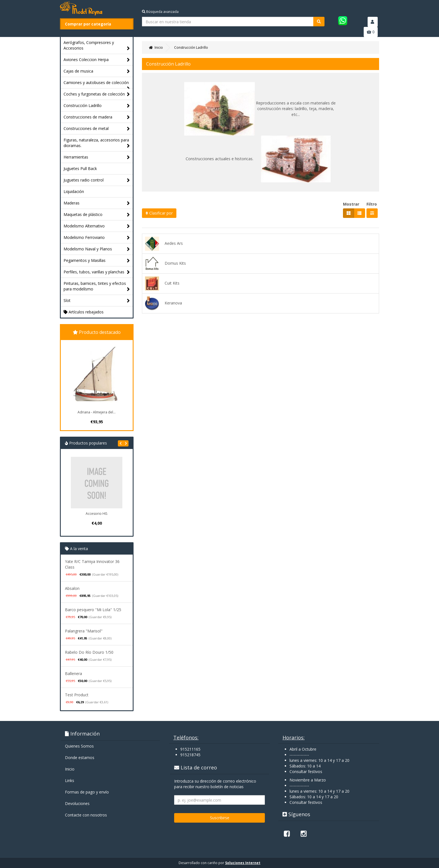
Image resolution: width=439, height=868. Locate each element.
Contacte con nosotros (86, 815)
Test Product (77, 695)
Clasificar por (159, 213)
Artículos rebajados (84, 312)
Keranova (164, 303)
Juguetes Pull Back (80, 168)
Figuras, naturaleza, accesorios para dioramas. (97, 143)
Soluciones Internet (243, 863)
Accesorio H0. (97, 514)
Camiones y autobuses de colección (97, 84)
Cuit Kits (162, 283)
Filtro (372, 204)
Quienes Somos (79, 746)
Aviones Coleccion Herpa (97, 60)
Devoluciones (77, 803)
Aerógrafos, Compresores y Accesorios (97, 46)
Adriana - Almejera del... (97, 412)
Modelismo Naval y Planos (97, 249)
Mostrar (351, 204)
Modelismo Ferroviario (97, 238)
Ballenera (73, 673)
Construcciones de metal (97, 129)
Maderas (97, 203)
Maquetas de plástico (97, 215)
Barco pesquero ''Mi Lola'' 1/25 (93, 610)
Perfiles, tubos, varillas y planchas (97, 272)
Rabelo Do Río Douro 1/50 (89, 652)
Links (70, 780)
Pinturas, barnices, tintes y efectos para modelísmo (97, 286)
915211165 (190, 749)
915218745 (190, 755)
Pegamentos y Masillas (97, 261)
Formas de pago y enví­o (87, 792)
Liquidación (74, 191)
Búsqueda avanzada (160, 12)
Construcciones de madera (97, 117)
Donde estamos (80, 758)
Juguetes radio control (97, 180)
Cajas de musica (97, 71)
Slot (97, 301)
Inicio (70, 769)
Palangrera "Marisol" (84, 631)
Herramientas (97, 157)
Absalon (72, 588)
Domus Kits (165, 264)
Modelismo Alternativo (97, 226)
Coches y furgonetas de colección (97, 94)
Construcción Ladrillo (97, 106)
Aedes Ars (164, 244)
